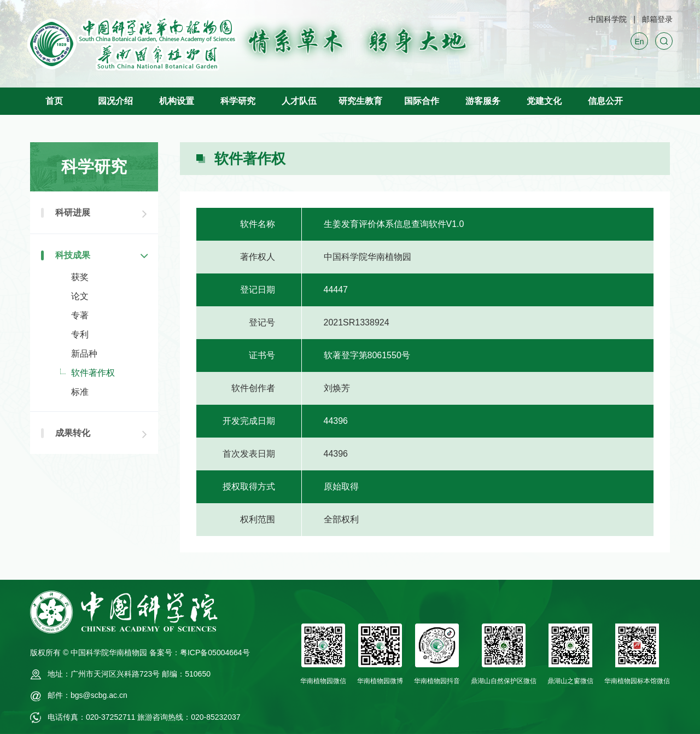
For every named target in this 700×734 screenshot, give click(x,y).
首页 (54, 101)
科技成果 (73, 255)
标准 (80, 392)
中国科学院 (608, 19)
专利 (80, 334)
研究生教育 (360, 101)
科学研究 (238, 101)
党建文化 (544, 101)
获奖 (80, 277)
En (639, 42)
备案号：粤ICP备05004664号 (200, 653)
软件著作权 (93, 373)
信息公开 (605, 101)
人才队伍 (299, 101)
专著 (80, 315)
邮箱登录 (657, 19)
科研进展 (73, 212)
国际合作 (422, 101)
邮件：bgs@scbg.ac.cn (87, 695)
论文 (80, 296)
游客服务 (483, 101)
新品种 (84, 354)
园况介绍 (115, 101)
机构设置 (177, 101)
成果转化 (73, 433)
